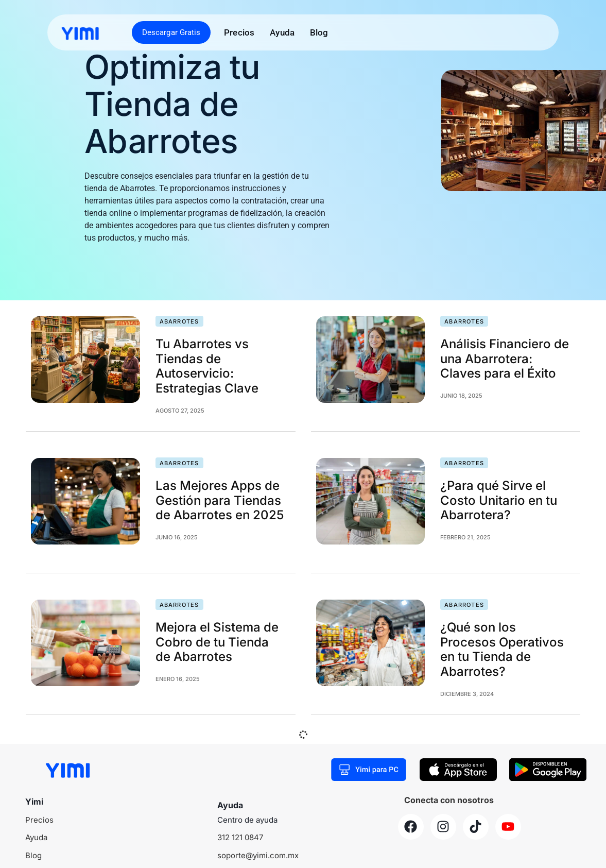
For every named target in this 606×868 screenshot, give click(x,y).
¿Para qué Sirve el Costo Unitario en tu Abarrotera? (499, 500)
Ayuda (282, 32)
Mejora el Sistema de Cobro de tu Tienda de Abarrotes (217, 642)
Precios (239, 32)
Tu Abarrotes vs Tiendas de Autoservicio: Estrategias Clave (207, 366)
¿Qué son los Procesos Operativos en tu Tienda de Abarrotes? (502, 649)
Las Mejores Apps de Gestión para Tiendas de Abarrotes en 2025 (220, 500)
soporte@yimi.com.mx (258, 855)
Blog (319, 32)
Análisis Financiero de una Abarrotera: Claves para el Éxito (505, 359)
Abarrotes (179, 321)
